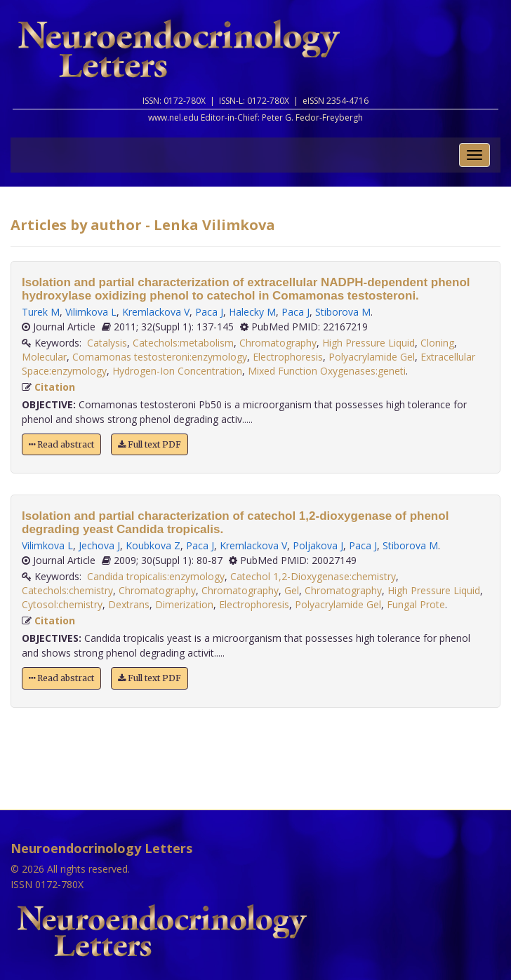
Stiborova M (343, 312)
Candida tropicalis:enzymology (156, 576)
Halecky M (252, 312)
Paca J (209, 312)
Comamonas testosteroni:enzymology (160, 357)
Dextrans (129, 604)
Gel (292, 590)
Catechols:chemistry (67, 590)
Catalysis (107, 343)
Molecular (44, 357)
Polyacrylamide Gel (372, 357)
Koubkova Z (153, 545)
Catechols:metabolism (183, 343)
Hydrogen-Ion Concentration (177, 371)
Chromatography (278, 343)
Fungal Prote (416, 604)
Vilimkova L (91, 312)
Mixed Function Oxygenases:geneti (327, 371)
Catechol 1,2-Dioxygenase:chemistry (313, 576)
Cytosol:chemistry (62, 604)
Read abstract (61, 444)
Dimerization (184, 604)
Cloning (437, 343)
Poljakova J (318, 545)
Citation (55, 387)
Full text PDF (150, 444)
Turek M (41, 312)
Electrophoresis (288, 357)
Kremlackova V (156, 312)
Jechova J (99, 545)
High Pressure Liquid (369, 343)
